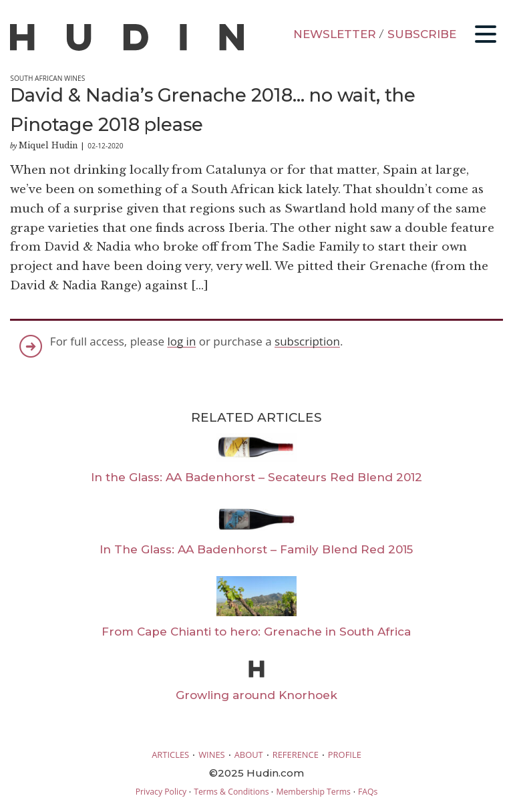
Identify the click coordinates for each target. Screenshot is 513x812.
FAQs (368, 792)
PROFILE (345, 755)
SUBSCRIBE (422, 34)
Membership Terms (313, 792)
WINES (212, 755)
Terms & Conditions (231, 792)
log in (181, 341)
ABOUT (249, 755)
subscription (307, 341)
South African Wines (47, 78)
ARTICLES (170, 755)
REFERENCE (296, 755)
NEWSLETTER (335, 34)
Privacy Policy (161, 792)
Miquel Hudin (48, 145)
